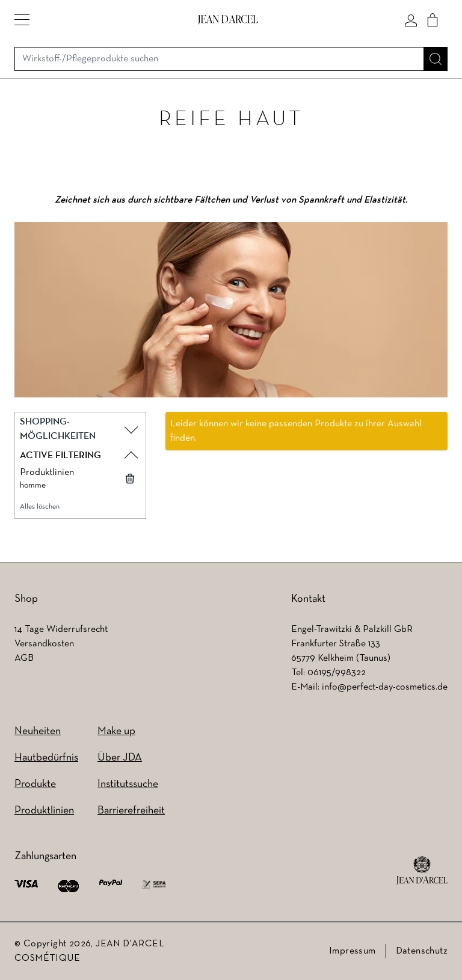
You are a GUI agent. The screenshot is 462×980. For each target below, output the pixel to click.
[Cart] (433, 20)
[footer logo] (422, 871)
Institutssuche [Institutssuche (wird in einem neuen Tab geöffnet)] (128, 784)
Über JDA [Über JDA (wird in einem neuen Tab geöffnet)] (120, 758)
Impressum (353, 951)
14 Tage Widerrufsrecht (61, 629)
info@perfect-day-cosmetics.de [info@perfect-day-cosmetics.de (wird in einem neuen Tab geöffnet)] (385, 687)
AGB (24, 658)
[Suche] (436, 59)
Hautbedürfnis (46, 758)
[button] (22, 20)
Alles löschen (40, 507)
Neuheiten (38, 731)
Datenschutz (422, 951)
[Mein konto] (411, 20)
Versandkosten (44, 644)
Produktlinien (44, 811)
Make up (116, 731)
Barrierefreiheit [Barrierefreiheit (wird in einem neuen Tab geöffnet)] (131, 811)
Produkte (35, 784)
